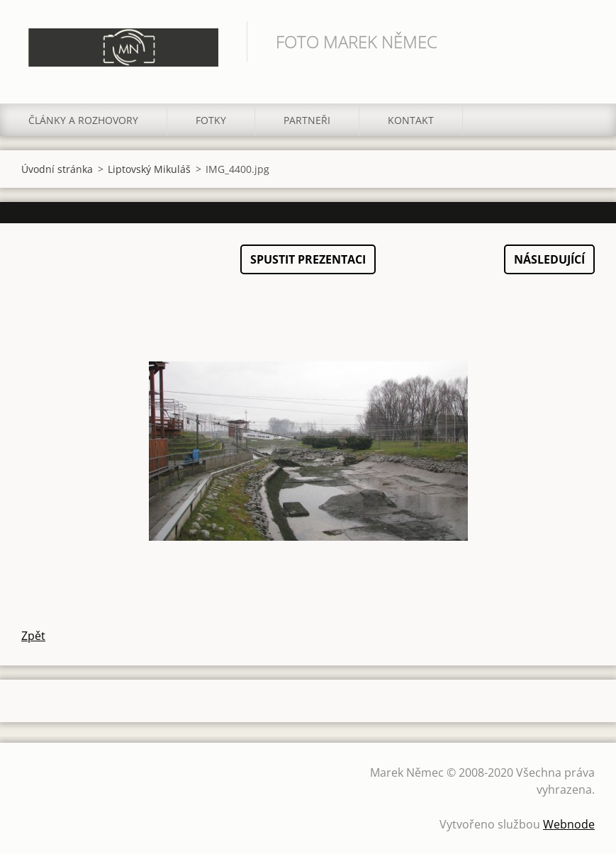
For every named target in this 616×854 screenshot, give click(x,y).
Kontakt (411, 120)
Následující (549, 259)
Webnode (569, 824)
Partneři (307, 120)
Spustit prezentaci (308, 259)
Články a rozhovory (83, 120)
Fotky (211, 120)
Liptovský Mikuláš (149, 169)
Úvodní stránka (57, 169)
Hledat (579, 41)
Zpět (33, 636)
